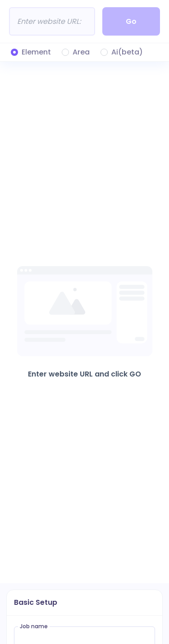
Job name (34, 626)
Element (36, 52)
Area (81, 52)
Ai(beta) (127, 52)
